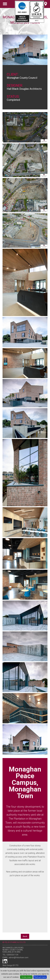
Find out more (40, 977)
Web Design (7, 965)
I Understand (26, 977)
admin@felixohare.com (19, 958)
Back (25, 936)
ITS (17, 965)
